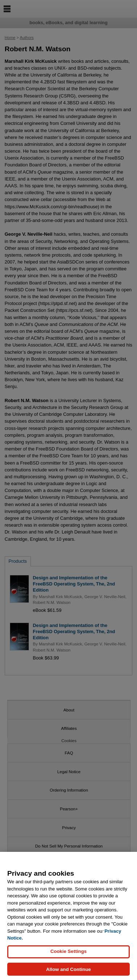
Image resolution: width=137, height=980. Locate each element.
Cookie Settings (68, 954)
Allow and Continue (68, 972)
